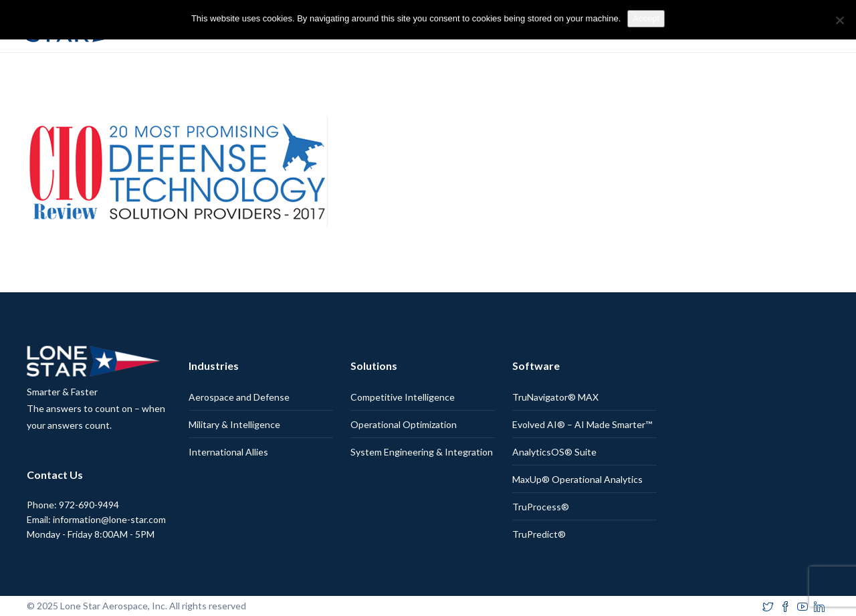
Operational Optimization (404, 424)
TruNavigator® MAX (555, 397)
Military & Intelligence (234, 424)
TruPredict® (539, 534)
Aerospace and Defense (239, 397)
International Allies (228, 452)
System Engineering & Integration (422, 452)
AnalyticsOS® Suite (554, 452)
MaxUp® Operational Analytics (577, 479)
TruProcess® (541, 507)
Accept (646, 18)
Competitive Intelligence (403, 397)
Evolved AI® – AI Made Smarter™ (582, 424)
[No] (839, 20)
